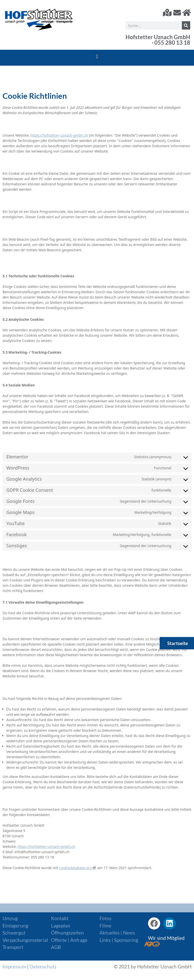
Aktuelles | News (117, 933)
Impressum (14, 966)
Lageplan (61, 926)
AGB (56, 947)
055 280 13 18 (172, 43)
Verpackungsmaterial (25, 940)
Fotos (105, 918)
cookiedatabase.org (76, 868)
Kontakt (60, 918)
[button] (97, 56)
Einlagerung (15, 926)
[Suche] (186, 25)
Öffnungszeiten (67, 933)
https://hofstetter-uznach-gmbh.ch (59, 135)
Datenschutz (43, 966)
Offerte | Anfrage (69, 940)
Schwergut (14, 933)
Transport (13, 947)
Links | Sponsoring (119, 940)
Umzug (10, 918)
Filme (105, 926)
